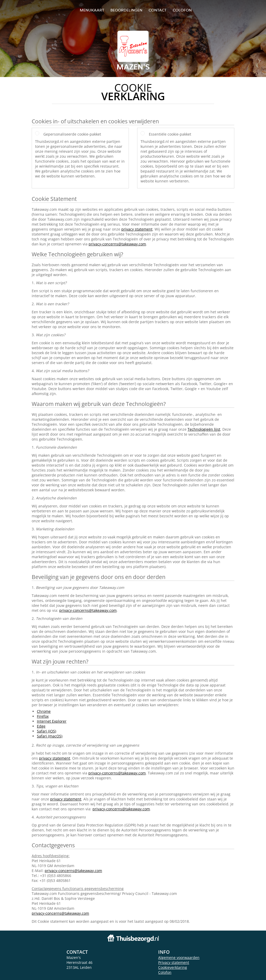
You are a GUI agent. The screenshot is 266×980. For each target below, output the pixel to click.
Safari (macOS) (50, 736)
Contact (158, 10)
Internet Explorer (52, 721)
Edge (41, 726)
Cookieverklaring (173, 967)
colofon (182, 10)
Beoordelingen (126, 10)
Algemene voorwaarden (179, 957)
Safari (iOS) (46, 731)
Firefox (43, 716)
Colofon (165, 972)
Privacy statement (174, 962)
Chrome (44, 711)
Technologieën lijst (204, 429)
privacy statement (137, 229)
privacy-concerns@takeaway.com (117, 244)
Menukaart (92, 10)
